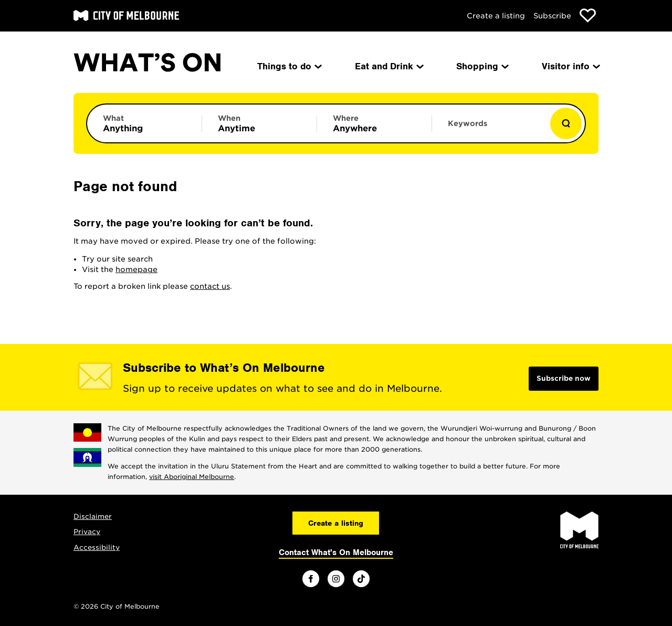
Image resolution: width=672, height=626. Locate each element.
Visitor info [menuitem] (570, 66)
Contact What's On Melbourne (336, 552)
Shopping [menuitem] (482, 66)
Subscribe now (564, 378)
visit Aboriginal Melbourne (192, 477)
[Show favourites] (588, 15)
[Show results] (566, 123)
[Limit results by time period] (259, 123)
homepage (136, 269)
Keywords (468, 123)
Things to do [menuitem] (289, 66)
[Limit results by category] (144, 123)
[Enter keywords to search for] (489, 129)
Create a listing (496, 16)
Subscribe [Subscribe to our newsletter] (552, 16)
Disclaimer (93, 517)
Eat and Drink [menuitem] (388, 66)
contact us (210, 286)
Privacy (87, 532)
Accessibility (97, 547)
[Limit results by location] (374, 123)
